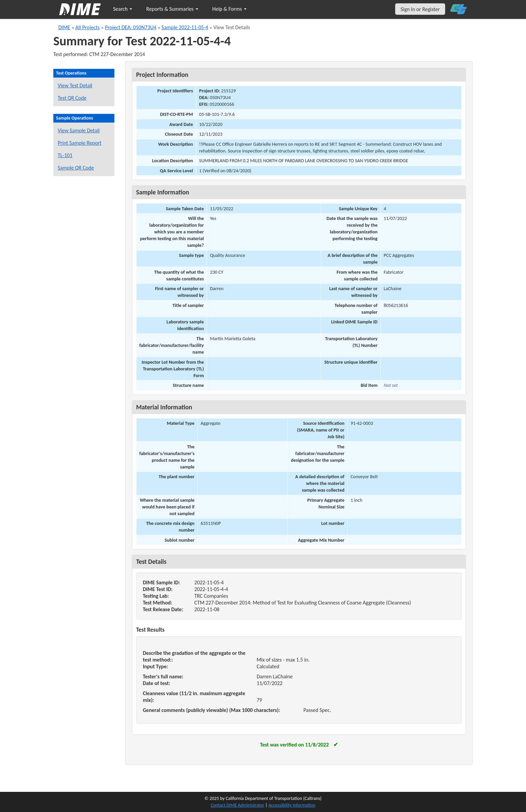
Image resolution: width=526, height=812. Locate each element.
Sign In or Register (420, 9)
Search (123, 9)
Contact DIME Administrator (238, 805)
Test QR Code (72, 98)
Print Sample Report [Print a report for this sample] (80, 143)
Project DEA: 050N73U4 (131, 27)
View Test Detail (75, 85)
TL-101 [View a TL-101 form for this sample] (65, 155)
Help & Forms (229, 9)
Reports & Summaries (172, 9)
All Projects (88, 27)
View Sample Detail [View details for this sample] (79, 130)
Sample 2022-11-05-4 (185, 27)
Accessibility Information (292, 805)
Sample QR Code (76, 168)
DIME (64, 27)
